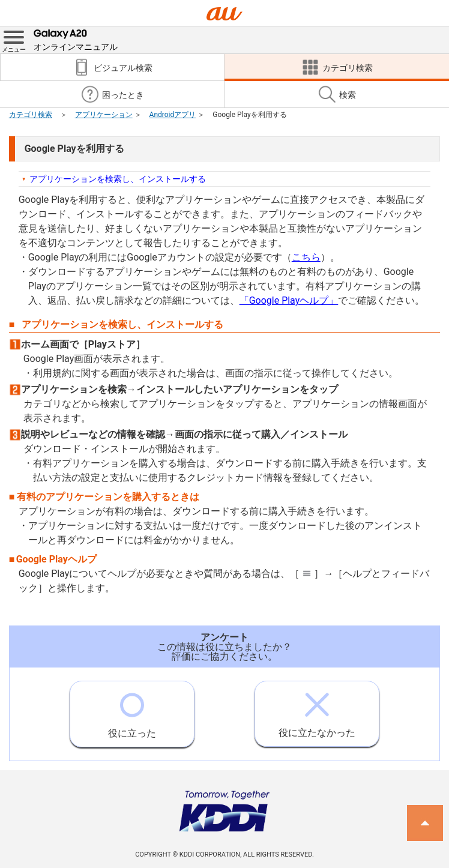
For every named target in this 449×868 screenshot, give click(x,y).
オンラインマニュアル (76, 39)
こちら (306, 257)
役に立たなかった (317, 710)
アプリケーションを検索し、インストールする (118, 179)
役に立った (132, 710)
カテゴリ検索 (31, 115)
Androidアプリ (173, 115)
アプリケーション (104, 115)
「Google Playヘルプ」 (289, 300)
